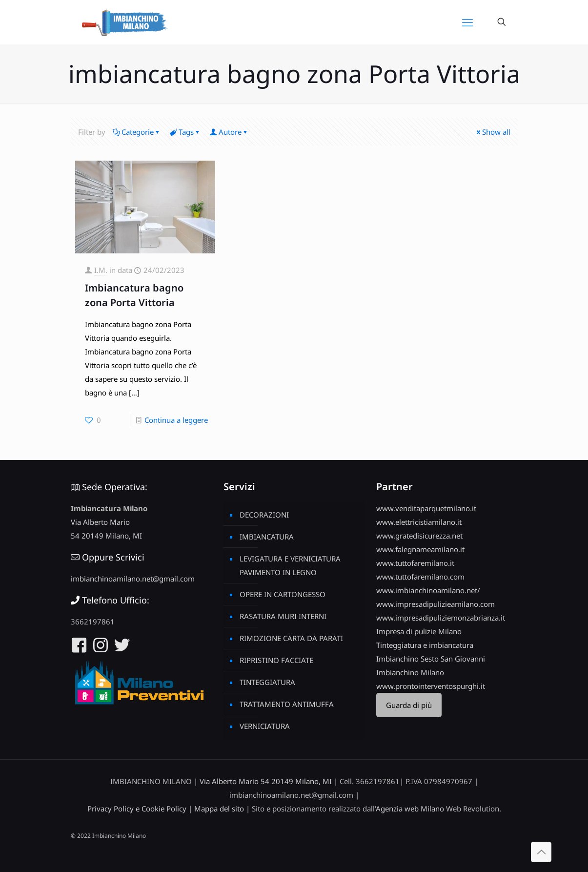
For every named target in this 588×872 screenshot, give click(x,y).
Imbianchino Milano (410, 672)
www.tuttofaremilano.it (415, 563)
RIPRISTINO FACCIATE (276, 660)
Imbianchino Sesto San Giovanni (431, 659)
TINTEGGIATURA (267, 682)
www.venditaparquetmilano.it (426, 508)
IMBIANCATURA (267, 537)
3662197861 (93, 622)
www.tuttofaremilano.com (420, 577)
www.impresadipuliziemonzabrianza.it (441, 618)
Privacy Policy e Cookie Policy (137, 809)
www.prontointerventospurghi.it (431, 686)
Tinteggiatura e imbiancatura (425, 645)
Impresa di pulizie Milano (419, 631)
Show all (493, 132)
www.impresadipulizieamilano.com (436, 604)
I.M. (101, 270)
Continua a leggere (176, 420)
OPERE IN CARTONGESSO (283, 594)
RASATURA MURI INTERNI (283, 616)
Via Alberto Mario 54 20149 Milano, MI (266, 781)
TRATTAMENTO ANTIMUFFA (287, 704)
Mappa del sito (219, 809)
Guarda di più (409, 705)
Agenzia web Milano (410, 809)
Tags (185, 132)
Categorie (137, 132)
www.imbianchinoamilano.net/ (428, 590)
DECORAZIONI (264, 515)
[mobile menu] (467, 22)
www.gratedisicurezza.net (419, 536)
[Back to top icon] (541, 852)
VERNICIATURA (265, 726)
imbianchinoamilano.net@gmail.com (133, 579)
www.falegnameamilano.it (420, 549)
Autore (229, 132)
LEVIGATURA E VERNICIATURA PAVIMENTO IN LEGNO (290, 565)
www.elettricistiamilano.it (419, 522)
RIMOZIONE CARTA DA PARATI (291, 638)
